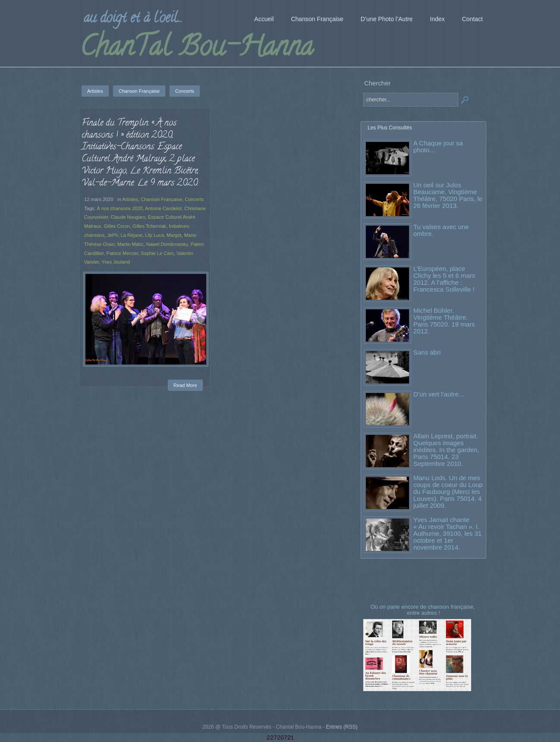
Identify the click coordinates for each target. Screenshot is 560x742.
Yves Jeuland (116, 262)
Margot (174, 235)
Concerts (194, 199)
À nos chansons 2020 (120, 208)
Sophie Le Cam (157, 253)
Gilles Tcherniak (149, 226)
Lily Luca (154, 235)
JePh (112, 235)
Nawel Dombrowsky (167, 244)
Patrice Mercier (123, 253)
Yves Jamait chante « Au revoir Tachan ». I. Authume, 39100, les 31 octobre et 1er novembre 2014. (447, 533)
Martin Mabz (131, 244)
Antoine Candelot (163, 208)
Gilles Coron (117, 226)
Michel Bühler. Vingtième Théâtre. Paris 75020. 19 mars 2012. (444, 321)
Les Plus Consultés (390, 128)
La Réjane (132, 235)
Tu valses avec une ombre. (441, 230)
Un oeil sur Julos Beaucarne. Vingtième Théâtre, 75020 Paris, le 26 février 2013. (448, 195)
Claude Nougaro (128, 217)
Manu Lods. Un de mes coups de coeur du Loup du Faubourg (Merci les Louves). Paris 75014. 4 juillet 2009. (448, 492)
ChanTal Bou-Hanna (197, 49)
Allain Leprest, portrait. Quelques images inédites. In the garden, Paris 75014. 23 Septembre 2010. (446, 450)
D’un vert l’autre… (439, 394)
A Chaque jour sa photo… (438, 146)
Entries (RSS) (341, 727)
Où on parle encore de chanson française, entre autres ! (424, 610)
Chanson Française (161, 199)
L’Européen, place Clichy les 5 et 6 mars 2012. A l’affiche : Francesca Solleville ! (444, 279)
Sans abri (427, 352)
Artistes (130, 199)
